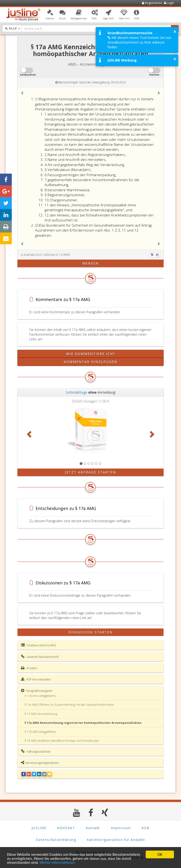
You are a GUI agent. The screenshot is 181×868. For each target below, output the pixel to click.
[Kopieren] (157, 255)
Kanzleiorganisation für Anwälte (116, 840)
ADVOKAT (66, 828)
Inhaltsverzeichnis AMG (39, 645)
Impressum (121, 828)
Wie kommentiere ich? (91, 354)
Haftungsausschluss (36, 751)
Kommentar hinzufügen (91, 362)
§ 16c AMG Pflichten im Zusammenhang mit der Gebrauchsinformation (69, 705)
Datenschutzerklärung (56, 840)
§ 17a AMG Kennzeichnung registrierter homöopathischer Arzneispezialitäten (83, 723)
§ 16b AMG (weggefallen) (40, 696)
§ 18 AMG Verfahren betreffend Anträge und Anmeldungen (62, 741)
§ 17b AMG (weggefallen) (40, 732)
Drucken (29, 668)
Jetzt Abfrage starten (90, 472)
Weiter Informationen (57, 863)
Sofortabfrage (76, 392)
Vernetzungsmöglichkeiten (40, 763)
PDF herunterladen (36, 679)
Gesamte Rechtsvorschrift (40, 657)
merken (91, 263)
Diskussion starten (91, 632)
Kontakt (93, 828)
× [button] (175, 32)
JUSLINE (39, 828)
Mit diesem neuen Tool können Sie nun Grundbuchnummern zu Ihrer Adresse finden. (139, 42)
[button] (50, 15)
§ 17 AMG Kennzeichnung (41, 714)
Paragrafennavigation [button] (37, 691)
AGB (146, 828)
